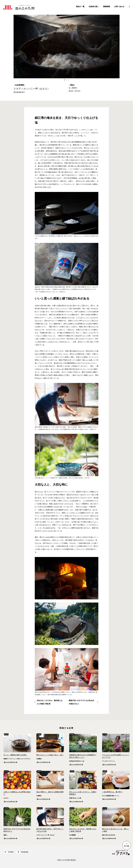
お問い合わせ (119, 7)
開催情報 (107, 7)
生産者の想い (94, 7)
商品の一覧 (80, 7)
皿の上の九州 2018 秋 (10, 762)
